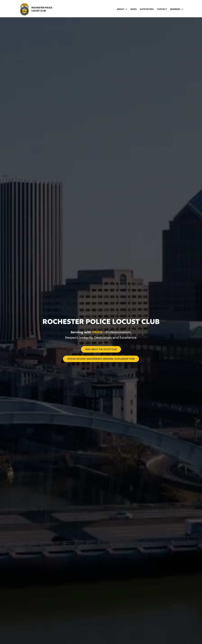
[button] (122, 9)
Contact (162, 9)
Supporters (147, 9)
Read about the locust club (101, 349)
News (134, 9)
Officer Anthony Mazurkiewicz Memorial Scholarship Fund (101, 359)
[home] (38, 9)
